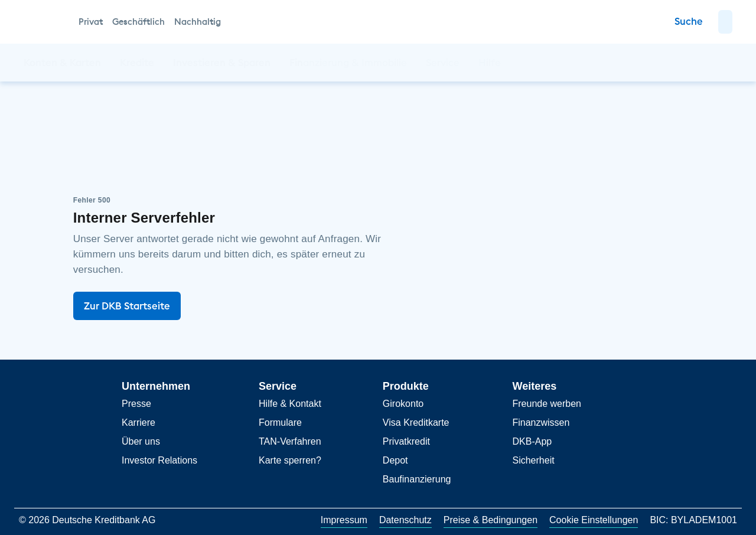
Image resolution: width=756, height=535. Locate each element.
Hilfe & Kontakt (290, 404)
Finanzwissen (541, 423)
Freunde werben (547, 404)
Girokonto (403, 404)
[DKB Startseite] (45, 22)
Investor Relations (159, 460)
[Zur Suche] (689, 22)
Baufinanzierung (417, 479)
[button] (725, 22)
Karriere (139, 423)
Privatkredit (406, 441)
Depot (395, 460)
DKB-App (532, 441)
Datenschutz (405, 520)
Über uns (141, 441)
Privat (91, 22)
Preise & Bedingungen (491, 520)
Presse (136, 404)
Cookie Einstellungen (594, 520)
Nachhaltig (198, 22)
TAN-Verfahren (290, 441)
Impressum (344, 520)
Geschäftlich (139, 22)
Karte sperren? (290, 460)
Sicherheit (533, 460)
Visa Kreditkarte (416, 423)
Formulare (280, 423)
